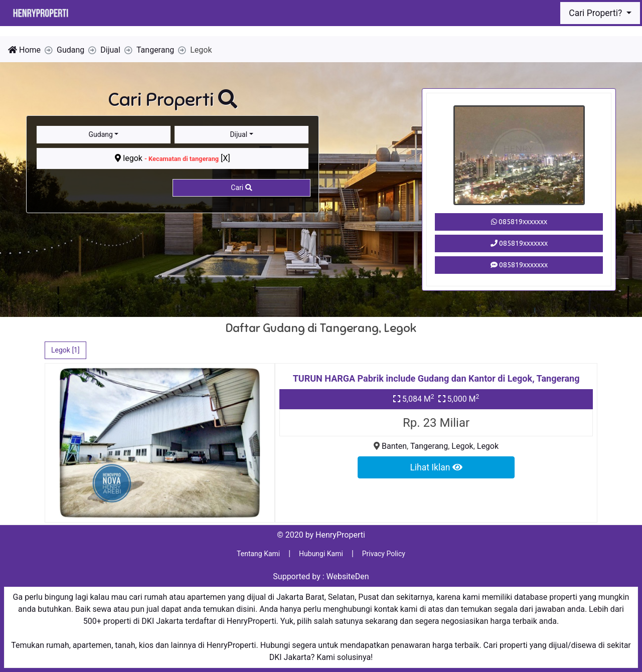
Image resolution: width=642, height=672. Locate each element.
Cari (241, 188)
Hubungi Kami (321, 554)
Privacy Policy (384, 554)
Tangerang (429, 446)
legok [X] (172, 158)
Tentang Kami (258, 554)
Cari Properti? (596, 13)
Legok (462, 446)
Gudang (101, 134)
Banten (394, 446)
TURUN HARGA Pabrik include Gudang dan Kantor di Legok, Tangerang (436, 378)
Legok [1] (65, 350)
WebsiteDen (348, 576)
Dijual (238, 134)
